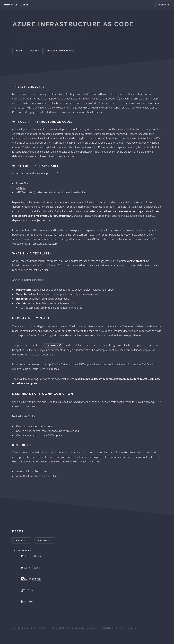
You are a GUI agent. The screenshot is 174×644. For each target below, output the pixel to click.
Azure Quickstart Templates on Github (37, 476)
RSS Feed (22, 540)
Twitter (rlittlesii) (31, 568)
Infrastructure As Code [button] (61, 51)
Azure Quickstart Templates (32, 471)
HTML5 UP (64, 628)
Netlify (133, 628)
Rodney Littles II (16, 5)
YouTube (27, 590)
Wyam (92, 628)
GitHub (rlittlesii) (31, 556)
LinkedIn (27, 601)
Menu (162, 5)
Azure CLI (21, 188)
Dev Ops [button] (35, 51)
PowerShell (23, 183)
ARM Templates (25, 192)
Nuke (111, 628)
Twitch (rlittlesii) (31, 579)
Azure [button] (19, 51)
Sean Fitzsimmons (30, 103)
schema (105, 261)
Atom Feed (45, 540)
